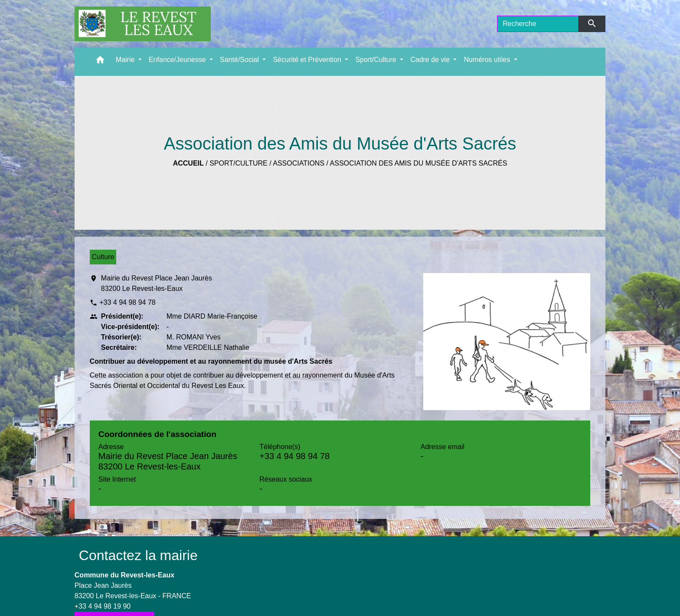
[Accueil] (143, 24)
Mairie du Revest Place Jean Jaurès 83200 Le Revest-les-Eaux (157, 283)
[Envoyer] (592, 24)
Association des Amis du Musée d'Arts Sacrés (419, 163)
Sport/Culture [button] (377, 60)
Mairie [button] (126, 60)
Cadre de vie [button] (431, 60)
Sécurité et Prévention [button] (308, 60)
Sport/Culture (239, 163)
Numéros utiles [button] (488, 60)
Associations (299, 163)
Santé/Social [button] (240, 60)
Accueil (188, 163)
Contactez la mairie (138, 555)
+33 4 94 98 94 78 (127, 302)
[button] (100, 62)
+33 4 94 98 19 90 (103, 606)
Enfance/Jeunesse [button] (178, 60)
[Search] (538, 24)
